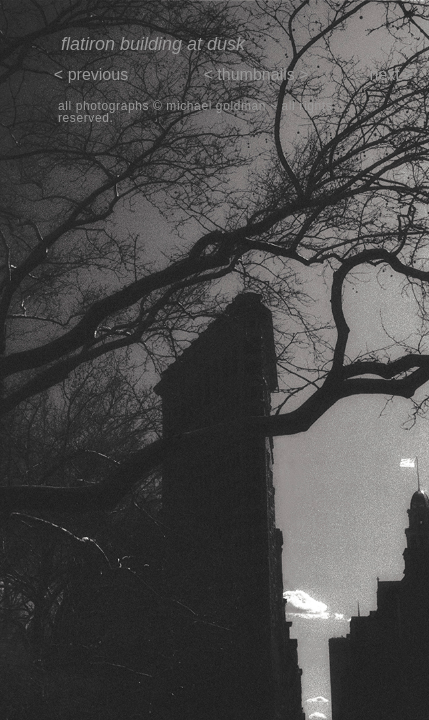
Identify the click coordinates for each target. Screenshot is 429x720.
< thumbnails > (256, 74)
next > (391, 74)
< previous (91, 74)
